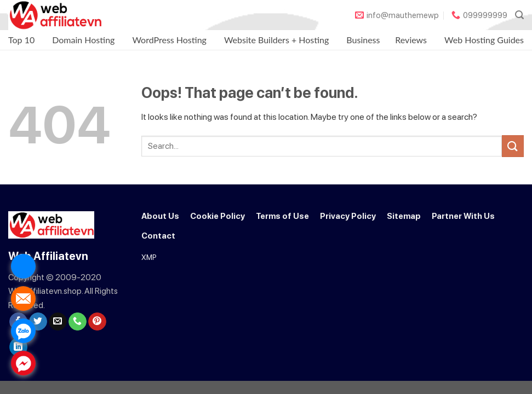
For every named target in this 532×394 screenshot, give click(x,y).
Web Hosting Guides (484, 40)
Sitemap (404, 216)
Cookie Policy (218, 216)
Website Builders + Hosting (276, 40)
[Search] (519, 15)
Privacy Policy (348, 216)
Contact (158, 236)
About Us (160, 216)
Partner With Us (463, 216)
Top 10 (21, 40)
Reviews (411, 40)
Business (363, 40)
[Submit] (513, 146)
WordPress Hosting (169, 40)
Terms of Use (282, 216)
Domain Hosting (83, 40)
